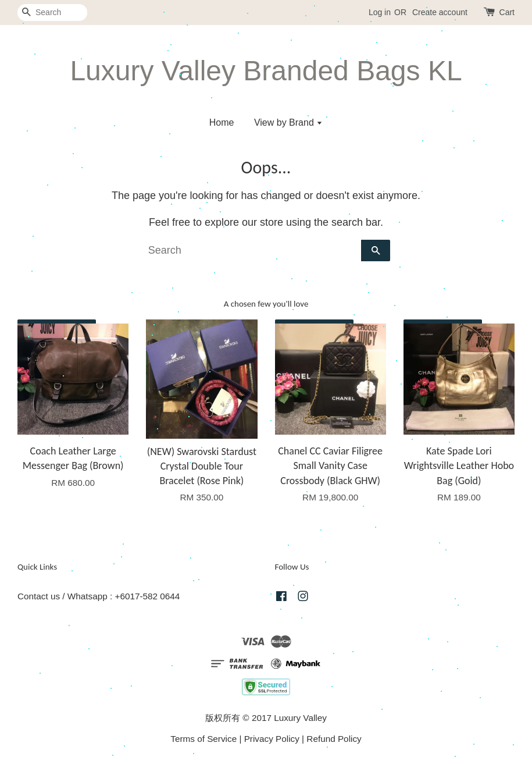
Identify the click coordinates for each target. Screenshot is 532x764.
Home (222, 122)
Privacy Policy (272, 739)
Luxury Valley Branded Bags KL (266, 71)
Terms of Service (203, 739)
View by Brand (288, 122)
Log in (380, 12)
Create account (440, 12)
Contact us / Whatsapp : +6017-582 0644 (99, 596)
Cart (507, 12)
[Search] (52, 13)
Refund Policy (334, 739)
